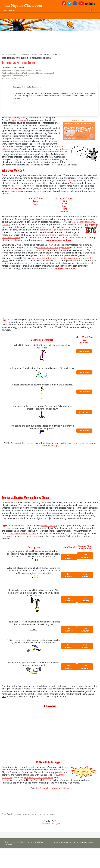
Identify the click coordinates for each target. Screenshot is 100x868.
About (72, 842)
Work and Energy (37, 54)
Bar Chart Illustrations (11, 79)
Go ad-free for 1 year (50, 824)
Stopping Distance (61, 788)
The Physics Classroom (10, 54)
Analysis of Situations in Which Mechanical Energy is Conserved (28, 73)
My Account (10, 11)
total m (60, 146)
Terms (91, 842)
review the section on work (24, 533)
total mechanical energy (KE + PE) (54, 247)
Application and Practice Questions (16, 76)
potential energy (48, 230)
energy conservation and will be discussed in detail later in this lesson (48, 259)
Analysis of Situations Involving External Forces (21, 70)
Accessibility (82, 842)
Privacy (57, 842)
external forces (48, 526)
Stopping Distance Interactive (38, 777)
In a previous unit (18, 120)
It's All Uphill (42, 788)
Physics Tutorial (24, 54)
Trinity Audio (26, 87)
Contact (65, 842)
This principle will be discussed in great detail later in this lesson (40, 236)
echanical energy (10, 149)
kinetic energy (64, 230)
